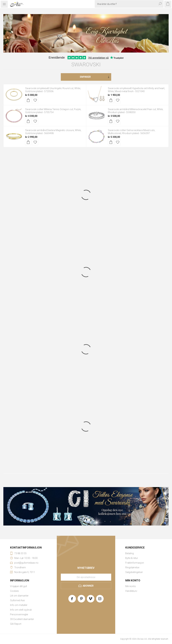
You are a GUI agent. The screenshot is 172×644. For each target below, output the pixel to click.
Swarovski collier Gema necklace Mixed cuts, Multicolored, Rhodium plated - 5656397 (132, 132)
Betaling (130, 553)
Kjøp (28, 100)
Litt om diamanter (19, 596)
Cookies (14, 591)
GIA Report (16, 624)
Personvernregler (19, 614)
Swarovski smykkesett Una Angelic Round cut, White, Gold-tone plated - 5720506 (53, 90)
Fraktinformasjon (135, 563)
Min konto (131, 586)
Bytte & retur (132, 558)
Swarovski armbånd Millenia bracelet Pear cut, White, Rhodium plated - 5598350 (136, 111)
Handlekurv (131, 591)
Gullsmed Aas (17, 600)
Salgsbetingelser (134, 572)
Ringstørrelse (132, 567)
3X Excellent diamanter (22, 619)
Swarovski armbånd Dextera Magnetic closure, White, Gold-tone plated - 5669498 (53, 132)
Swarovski (86, 64)
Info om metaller (19, 605)
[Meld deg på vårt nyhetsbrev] (86, 577)
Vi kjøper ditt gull (18, 586)
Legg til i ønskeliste (35, 100)
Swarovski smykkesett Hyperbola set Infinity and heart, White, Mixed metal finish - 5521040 (136, 90)
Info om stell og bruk (21, 610)
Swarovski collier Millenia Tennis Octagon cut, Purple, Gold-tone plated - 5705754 (53, 111)
